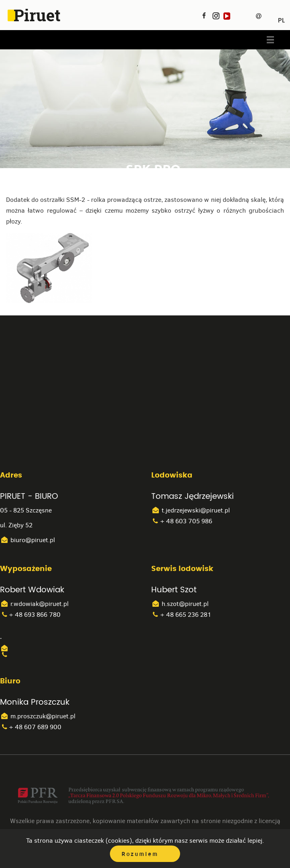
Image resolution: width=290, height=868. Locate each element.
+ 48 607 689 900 (31, 727)
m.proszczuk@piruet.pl (38, 716)
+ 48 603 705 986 (182, 521)
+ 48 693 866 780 (30, 615)
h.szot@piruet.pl (180, 604)
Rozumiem (140, 854)
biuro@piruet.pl (27, 540)
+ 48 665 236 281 (181, 615)
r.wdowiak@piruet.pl (34, 604)
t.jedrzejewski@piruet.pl (191, 510)
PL (281, 18)
